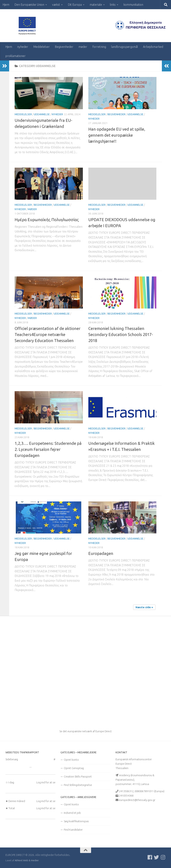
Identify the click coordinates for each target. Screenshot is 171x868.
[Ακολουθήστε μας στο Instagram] (163, 857)
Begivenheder (64, 47)
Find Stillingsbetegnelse (78, 785)
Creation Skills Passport (78, 776)
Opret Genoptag (74, 768)
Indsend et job (72, 813)
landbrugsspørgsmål (125, 47)
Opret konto (71, 760)
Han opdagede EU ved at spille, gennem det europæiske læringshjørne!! (117, 135)
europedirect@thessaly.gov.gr (137, 800)
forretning (99, 47)
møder (83, 47)
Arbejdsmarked (153, 47)
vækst (56, 5)
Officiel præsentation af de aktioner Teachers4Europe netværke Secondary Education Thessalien (48, 334)
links (113, 5)
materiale (96, 5)
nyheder (23, 47)
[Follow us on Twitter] (156, 857)
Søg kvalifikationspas (76, 821)
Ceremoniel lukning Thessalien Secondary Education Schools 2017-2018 (121, 334)
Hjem (6, 5)
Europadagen (101, 553)
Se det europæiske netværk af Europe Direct (86, 731)
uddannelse (42, 114)
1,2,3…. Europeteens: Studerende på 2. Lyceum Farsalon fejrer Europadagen (48, 449)
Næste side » (144, 607)
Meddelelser (42, 47)
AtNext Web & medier (27, 860)
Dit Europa (75, 5)
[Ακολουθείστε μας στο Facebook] (150, 857)
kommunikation (133, 5)
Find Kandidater (73, 830)
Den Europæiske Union (29, 5)
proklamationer (15, 56)
